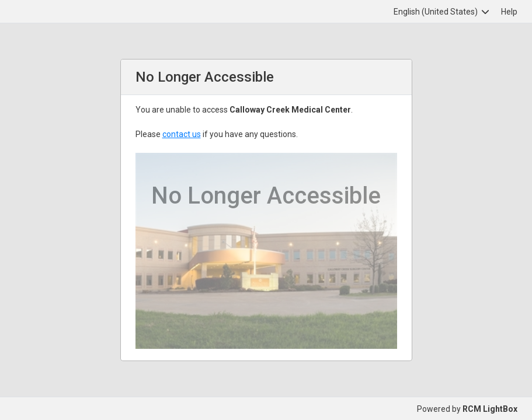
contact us (182, 134)
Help (509, 12)
